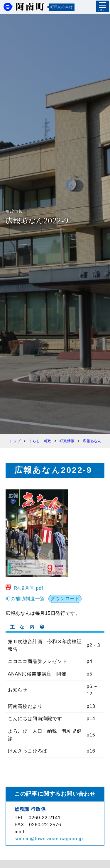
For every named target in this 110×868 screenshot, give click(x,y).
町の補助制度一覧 (25, 599)
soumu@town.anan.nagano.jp (49, 839)
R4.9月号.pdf (29, 588)
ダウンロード (65, 599)
